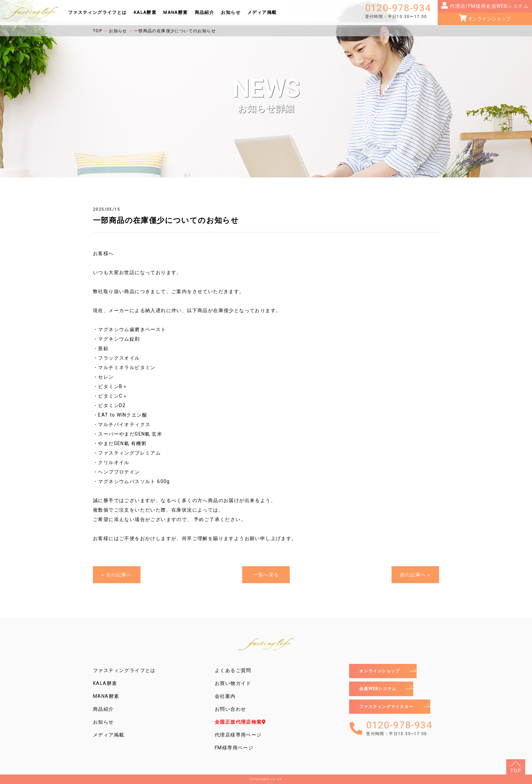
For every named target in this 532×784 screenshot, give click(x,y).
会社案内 (225, 696)
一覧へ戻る (266, 575)
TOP (516, 771)
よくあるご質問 (233, 670)
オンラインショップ (489, 19)
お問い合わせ (230, 709)
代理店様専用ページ (238, 735)
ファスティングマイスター (391, 709)
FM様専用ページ (234, 748)
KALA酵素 (145, 12)
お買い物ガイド (233, 683)
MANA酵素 (175, 12)
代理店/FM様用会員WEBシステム (489, 6)
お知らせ (231, 12)
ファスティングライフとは (98, 12)
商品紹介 (205, 12)
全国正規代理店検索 (240, 722)
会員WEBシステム (381, 690)
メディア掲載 (262, 12)
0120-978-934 (398, 11)
